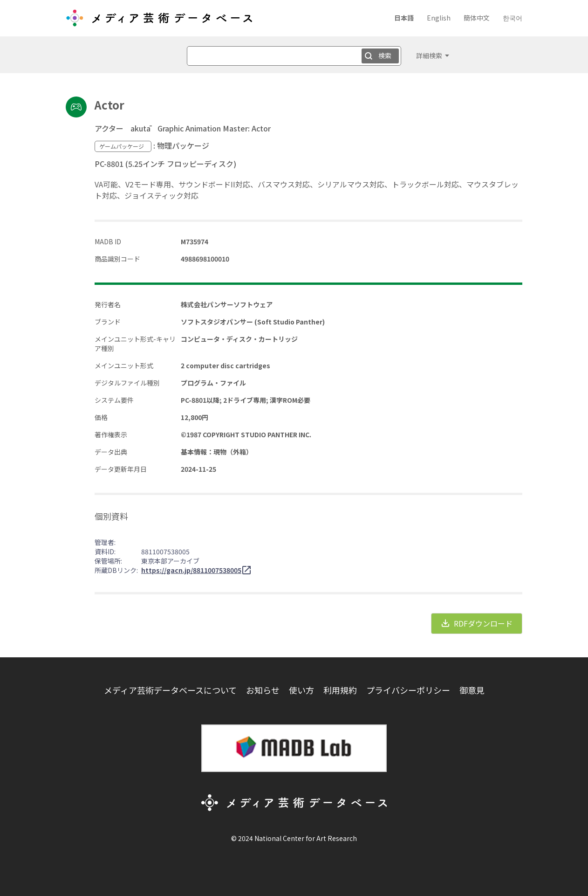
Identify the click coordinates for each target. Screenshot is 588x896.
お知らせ (263, 690)
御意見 (472, 690)
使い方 (301, 690)
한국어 (513, 18)
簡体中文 (477, 18)
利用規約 (340, 690)
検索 (385, 55)
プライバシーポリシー (408, 690)
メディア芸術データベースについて (170, 690)
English (439, 18)
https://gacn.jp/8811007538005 (191, 570)
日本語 (404, 18)
